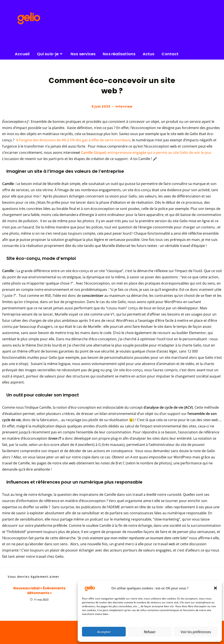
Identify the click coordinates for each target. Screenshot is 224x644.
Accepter (104, 632)
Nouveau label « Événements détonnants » (39, 591)
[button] (215, 588)
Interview (124, 106)
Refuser (150, 632)
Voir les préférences (196, 632)
